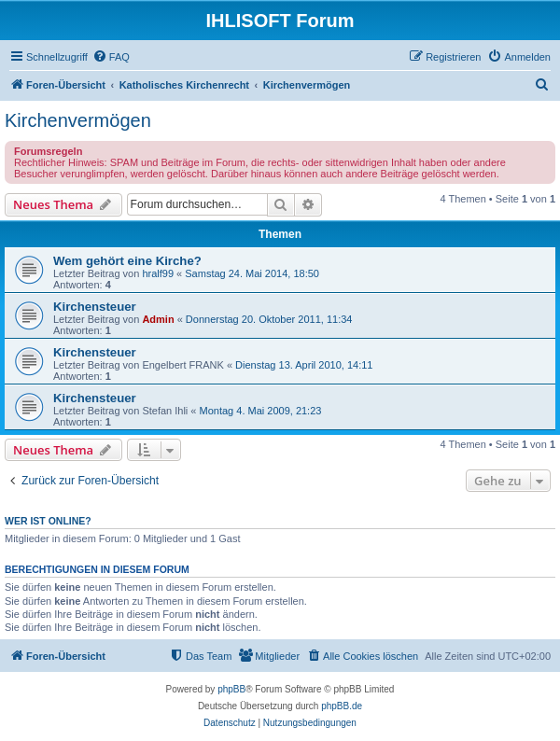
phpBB (231, 689)
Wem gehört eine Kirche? (127, 261)
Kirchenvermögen (78, 120)
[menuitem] (111, 57)
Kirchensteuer (95, 307)
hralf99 (158, 273)
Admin (158, 319)
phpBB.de (342, 706)
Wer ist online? (48, 521)
